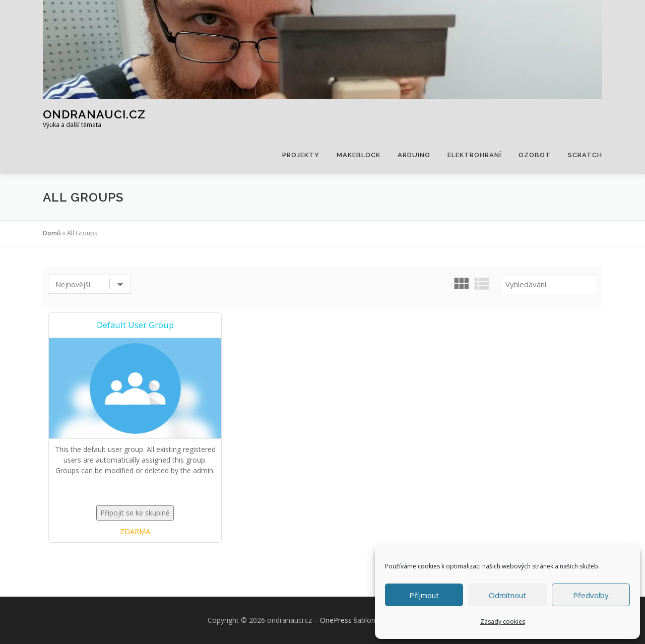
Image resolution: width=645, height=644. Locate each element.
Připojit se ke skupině (135, 513)
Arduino (414, 155)
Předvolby (591, 595)
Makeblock (359, 155)
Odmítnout (507, 595)
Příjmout (424, 595)
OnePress (336, 620)
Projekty (301, 155)
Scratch (585, 155)
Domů (52, 233)
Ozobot (535, 155)
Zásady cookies (503, 622)
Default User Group (135, 325)
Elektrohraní (474, 155)
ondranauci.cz (94, 114)
